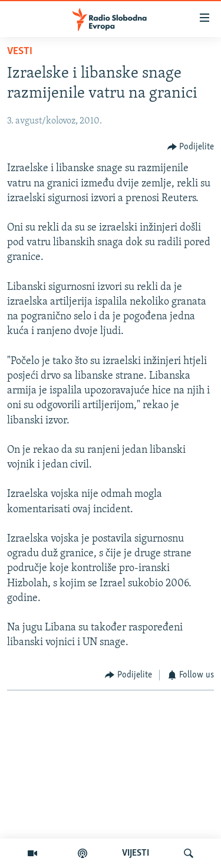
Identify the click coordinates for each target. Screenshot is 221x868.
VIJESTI (136, 853)
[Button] (191, 147)
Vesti (20, 51)
